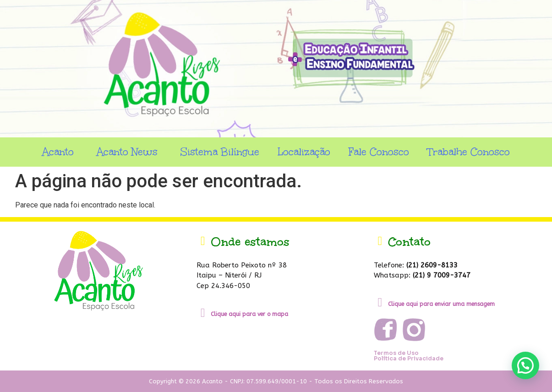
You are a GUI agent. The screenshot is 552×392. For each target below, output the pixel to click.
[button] (525, 365)
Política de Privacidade (409, 358)
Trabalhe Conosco (469, 152)
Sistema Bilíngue (220, 152)
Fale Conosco (379, 152)
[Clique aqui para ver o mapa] (203, 313)
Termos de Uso (396, 353)
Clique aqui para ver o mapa (249, 314)
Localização (304, 152)
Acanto (60, 152)
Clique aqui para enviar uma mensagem (441, 304)
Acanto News (129, 152)
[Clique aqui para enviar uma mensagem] (380, 302)
